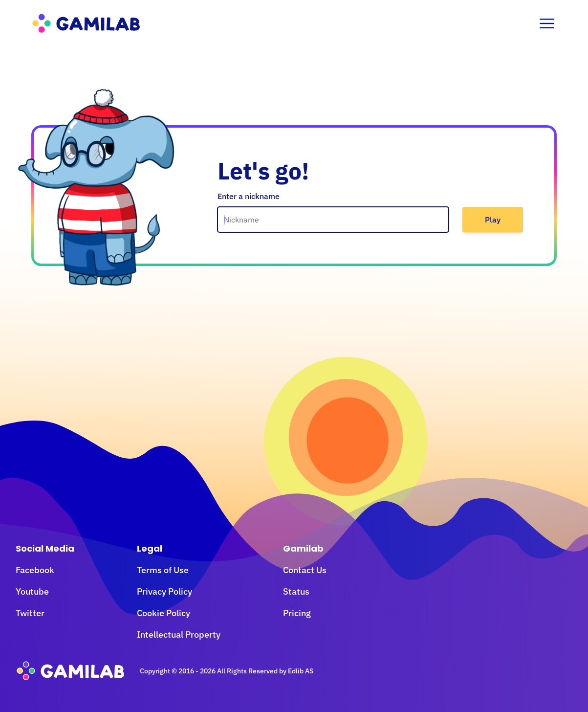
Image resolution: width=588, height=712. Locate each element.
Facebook (35, 570)
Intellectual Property (179, 634)
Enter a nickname (249, 196)
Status (296, 591)
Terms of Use (163, 570)
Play (493, 220)
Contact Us (305, 570)
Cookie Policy (163, 613)
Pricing (297, 613)
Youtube (32, 591)
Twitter (30, 613)
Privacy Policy (164, 591)
